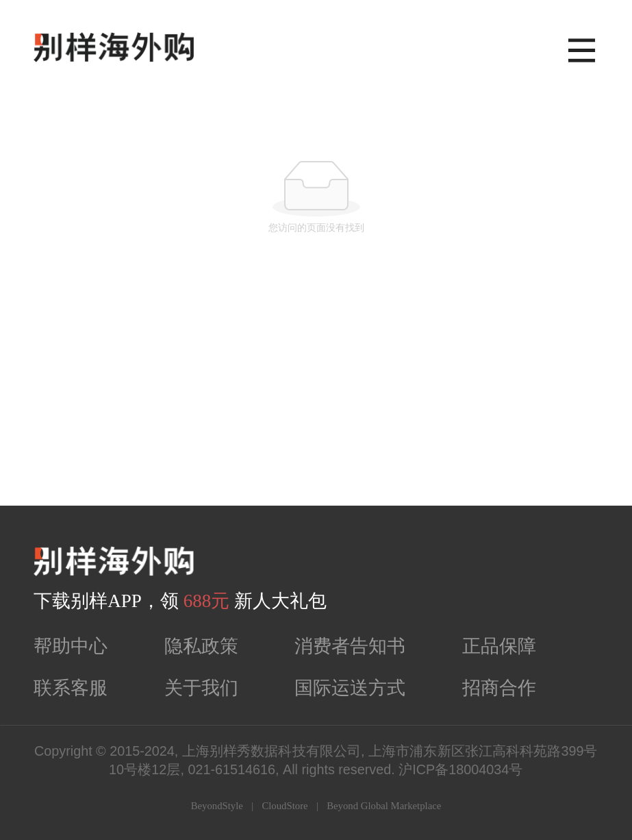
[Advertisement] (316, 403)
